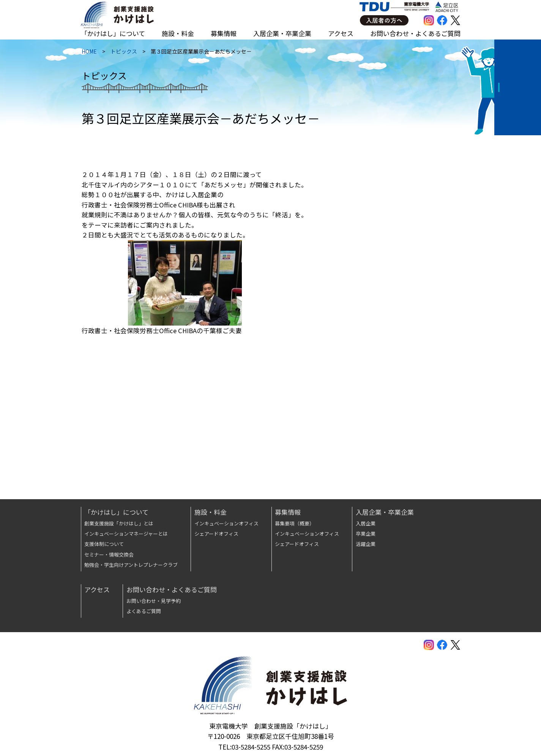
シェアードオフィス (216, 534)
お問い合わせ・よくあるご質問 (415, 33)
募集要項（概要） (295, 523)
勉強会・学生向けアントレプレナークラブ (131, 565)
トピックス (123, 53)
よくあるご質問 (144, 611)
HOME (88, 53)
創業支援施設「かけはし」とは (119, 523)
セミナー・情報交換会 (109, 554)
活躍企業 (366, 544)
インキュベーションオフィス (226, 523)
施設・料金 (178, 33)
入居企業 (366, 523)
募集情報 (224, 33)
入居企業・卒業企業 (282, 33)
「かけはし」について (113, 33)
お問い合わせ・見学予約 (154, 601)
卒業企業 (366, 534)
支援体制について (104, 544)
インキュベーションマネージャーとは (126, 534)
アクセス (341, 33)
